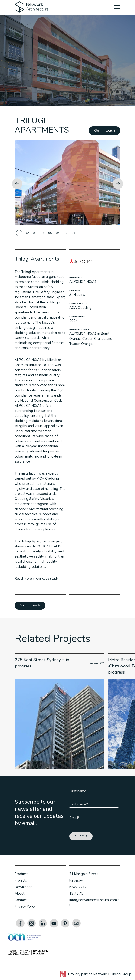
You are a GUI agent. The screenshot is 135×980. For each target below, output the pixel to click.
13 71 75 (76, 893)
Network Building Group (112, 974)
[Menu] (117, 8)
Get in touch (104, 131)
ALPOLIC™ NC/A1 (83, 282)
